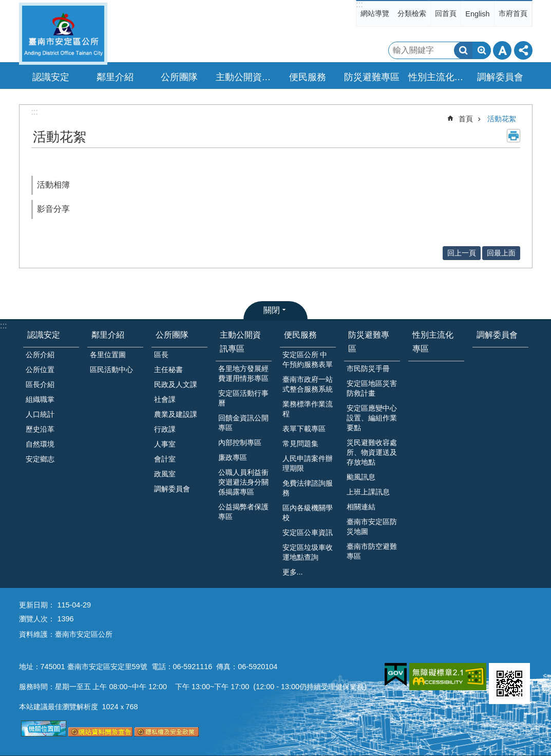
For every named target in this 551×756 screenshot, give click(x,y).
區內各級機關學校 (308, 513)
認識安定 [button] (51, 77)
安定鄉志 (40, 459)
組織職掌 (40, 399)
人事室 (165, 444)
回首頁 (446, 13)
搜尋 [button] (463, 50)
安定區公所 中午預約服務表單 (308, 359)
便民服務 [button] (308, 77)
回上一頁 (462, 253)
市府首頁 (513, 13)
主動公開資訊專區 (240, 342)
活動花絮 (502, 119)
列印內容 (514, 136)
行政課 (165, 429)
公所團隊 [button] (179, 77)
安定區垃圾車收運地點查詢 (308, 552)
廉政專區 (233, 457)
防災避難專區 (369, 342)
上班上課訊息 (368, 492)
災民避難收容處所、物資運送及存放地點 (372, 452)
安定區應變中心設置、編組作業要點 (372, 418)
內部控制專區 (240, 442)
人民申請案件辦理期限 (308, 463)
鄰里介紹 (108, 335)
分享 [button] (523, 50)
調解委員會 (500, 77)
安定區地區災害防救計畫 (372, 388)
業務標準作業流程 (308, 409)
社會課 (165, 399)
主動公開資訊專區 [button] (245, 77)
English (477, 14)
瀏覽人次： (37, 619)
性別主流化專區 (438, 77)
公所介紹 (40, 355)
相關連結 (361, 507)
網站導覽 (375, 13)
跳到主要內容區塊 (5, 5)
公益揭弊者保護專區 (243, 512)
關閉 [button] (272, 310)
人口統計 (40, 414)
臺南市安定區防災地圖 (372, 527)
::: (359, 4)
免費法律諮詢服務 (308, 488)
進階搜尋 (482, 50)
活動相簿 (53, 185)
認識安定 (44, 335)
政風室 (165, 474)
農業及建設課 (176, 414)
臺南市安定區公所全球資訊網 (63, 34)
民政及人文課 (176, 384)
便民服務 (300, 335)
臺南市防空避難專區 (372, 551)
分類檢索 (412, 13)
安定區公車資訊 (308, 532)
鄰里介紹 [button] (115, 77)
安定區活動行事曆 (243, 398)
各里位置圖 (108, 355)
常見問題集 (300, 444)
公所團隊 (172, 335)
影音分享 (53, 209)
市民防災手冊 (368, 368)
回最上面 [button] (501, 253)
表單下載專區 (304, 429)
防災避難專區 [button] (372, 77)
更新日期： (37, 605)
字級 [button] (502, 50)
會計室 (165, 459)
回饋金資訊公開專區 (243, 423)
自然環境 (40, 444)
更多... (293, 572)
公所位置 (40, 370)
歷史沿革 (40, 429)
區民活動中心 (111, 370)
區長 (161, 355)
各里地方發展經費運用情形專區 (243, 373)
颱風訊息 (361, 477)
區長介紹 (40, 384)
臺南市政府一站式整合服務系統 (308, 384)
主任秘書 (168, 370)
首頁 (466, 119)
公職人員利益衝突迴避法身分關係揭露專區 (243, 482)
